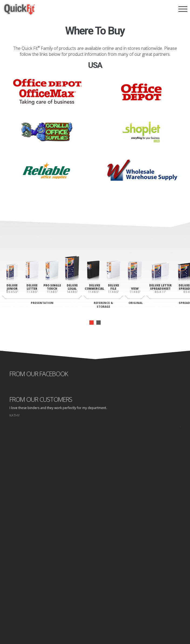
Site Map (117, 605)
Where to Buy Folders (95, 566)
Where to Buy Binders (95, 561)
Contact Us (95, 571)
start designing (95, 490)
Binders (95, 551)
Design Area (95, 577)
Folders (95, 556)
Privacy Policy (97, 605)
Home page (75, 605)
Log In (95, 582)
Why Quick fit (95, 546)
